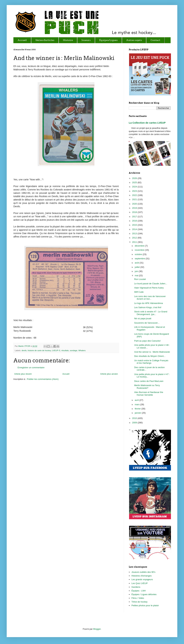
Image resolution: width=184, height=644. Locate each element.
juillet (138, 267)
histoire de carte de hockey (39, 350)
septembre (140, 259)
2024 (135, 187)
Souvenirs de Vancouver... (147, 323)
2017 (135, 217)
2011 (135, 242)
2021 (135, 199)
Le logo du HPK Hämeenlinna (148, 303)
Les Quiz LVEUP (140, 583)
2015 (135, 225)
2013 (135, 234)
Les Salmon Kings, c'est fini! (148, 307)
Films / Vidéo (138, 598)
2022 (135, 195)
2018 (135, 212)
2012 (135, 238)
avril (137, 400)
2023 (135, 191)
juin (137, 271)
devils (24, 350)
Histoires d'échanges (141, 576)
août (137, 263)
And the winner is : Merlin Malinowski (152, 352)
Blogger (97, 629)
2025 (135, 182)
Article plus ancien (109, 374)
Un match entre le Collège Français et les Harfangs (151, 362)
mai (137, 275)
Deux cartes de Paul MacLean (149, 381)
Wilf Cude (139, 292)
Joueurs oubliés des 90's (143, 572)
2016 (135, 221)
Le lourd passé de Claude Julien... (151, 284)
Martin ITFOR (24, 346)
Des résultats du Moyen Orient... (150, 356)
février (138, 409)
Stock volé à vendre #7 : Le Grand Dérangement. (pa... (151, 313)
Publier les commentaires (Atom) (43, 379)
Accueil (66, 374)
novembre (140, 250)
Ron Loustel (140, 279)
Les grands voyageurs (142, 579)
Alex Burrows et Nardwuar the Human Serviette (149, 394)
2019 (135, 208)
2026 (135, 178)
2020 (135, 204)
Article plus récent (23, 374)
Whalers (82, 350)
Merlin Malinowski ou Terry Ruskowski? (147, 387)
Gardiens (136, 587)
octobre (139, 254)
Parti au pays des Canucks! (147, 341)
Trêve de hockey (139, 602)
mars (138, 404)
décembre (140, 246)
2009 (135, 423)
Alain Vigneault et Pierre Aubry (149, 288)
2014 (135, 229)
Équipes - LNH (139, 591)
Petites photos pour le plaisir (145, 605)
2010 (135, 418)
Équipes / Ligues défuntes (144, 594)
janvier (138, 413)
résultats (65, 350)
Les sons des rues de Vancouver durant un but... (150, 298)
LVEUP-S (56, 350)
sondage (74, 350)
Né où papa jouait (143, 318)
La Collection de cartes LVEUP (147, 123)
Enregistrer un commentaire (31, 368)
